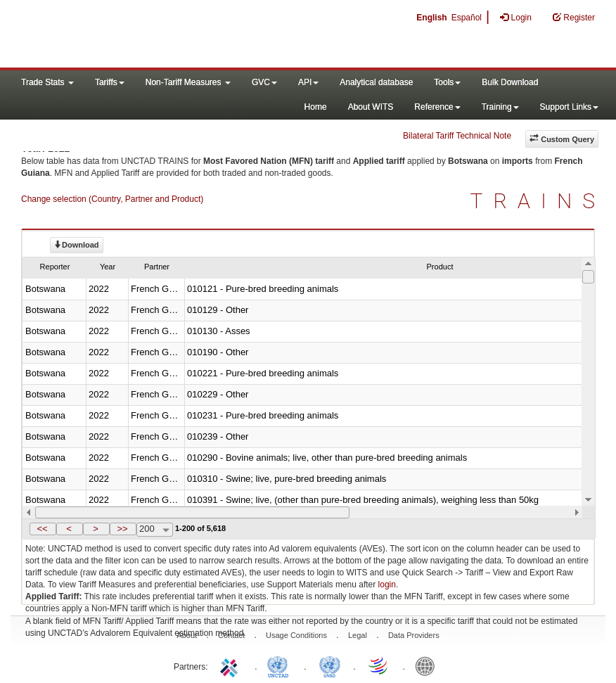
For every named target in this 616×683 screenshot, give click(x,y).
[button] (43, 529)
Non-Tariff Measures (188, 82)
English (431, 18)
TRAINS (538, 201)
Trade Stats (47, 82)
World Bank (428, 665)
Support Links (569, 107)
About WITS (371, 107)
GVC (264, 82)
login (387, 585)
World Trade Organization (379, 665)
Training (500, 107)
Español (467, 18)
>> (122, 529)
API (308, 82)
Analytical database (376, 82)
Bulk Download (510, 82)
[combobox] (155, 530)
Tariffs (110, 82)
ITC (231, 665)
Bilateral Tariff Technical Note (457, 136)
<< (42, 529)
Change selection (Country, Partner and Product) (112, 199)
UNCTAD (281, 665)
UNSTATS (330, 665)
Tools (447, 82)
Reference (437, 107)
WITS (141, 35)
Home (316, 107)
